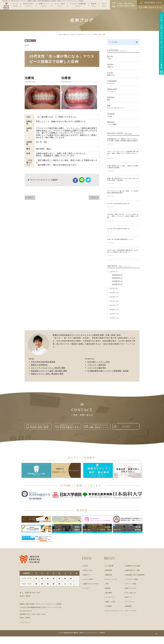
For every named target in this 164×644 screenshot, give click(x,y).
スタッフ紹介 (60, 5)
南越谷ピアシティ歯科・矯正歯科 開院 (47, 374)
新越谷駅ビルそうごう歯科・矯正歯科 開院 (49, 371)
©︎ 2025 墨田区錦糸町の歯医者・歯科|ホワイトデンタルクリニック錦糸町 (82, 633)
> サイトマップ (25, 622)
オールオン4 (130, 602)
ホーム (15, 5)
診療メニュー (44, 5)
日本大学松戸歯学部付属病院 (43, 362)
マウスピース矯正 (132, 579)
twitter (88, 180)
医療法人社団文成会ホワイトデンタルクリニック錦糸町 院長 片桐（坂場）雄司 (87, 335)
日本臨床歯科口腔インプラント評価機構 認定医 (108, 371)
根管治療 (109, 570)
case (29, 41)
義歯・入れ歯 (110, 602)
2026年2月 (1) (117, 281)
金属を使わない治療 (133, 570)
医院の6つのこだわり (91, 584)
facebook (75, 180)
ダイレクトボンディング (114, 611)
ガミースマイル (131, 611)
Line (82, 180)
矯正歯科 (109, 593)
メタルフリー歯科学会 (97, 365)
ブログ (104, 5)
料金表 (94, 5)
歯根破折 (129, 606)
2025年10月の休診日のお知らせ (118, 229)
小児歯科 (109, 606)
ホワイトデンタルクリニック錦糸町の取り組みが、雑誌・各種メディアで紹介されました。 (123, 153)
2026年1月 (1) (117, 284)
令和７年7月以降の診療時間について (120, 239)
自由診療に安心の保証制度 (135, 575)
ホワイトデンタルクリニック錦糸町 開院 (48, 368)
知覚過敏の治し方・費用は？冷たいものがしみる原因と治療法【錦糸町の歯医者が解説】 (123, 140)
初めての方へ (28, 5)
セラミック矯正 (131, 584)
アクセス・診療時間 (78, 5)
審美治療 (109, 575)
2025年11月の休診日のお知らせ (118, 204)
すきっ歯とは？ (131, 593)
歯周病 (108, 588)
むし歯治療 (109, 566)
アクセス (87, 588)
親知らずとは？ (131, 588)
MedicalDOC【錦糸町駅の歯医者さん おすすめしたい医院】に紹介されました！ (123, 251)
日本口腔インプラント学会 (99, 362)
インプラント (110, 597)
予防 (107, 584)
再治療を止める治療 (133, 566)
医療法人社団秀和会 (39, 365)
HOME (60, 34)
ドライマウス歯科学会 (97, 368)
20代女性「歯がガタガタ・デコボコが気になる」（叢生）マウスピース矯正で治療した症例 (123, 216)
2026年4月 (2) (117, 275)
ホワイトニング (111, 579)
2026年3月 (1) (117, 278)
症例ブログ (66, 34)
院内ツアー (88, 575)
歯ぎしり (129, 597)
